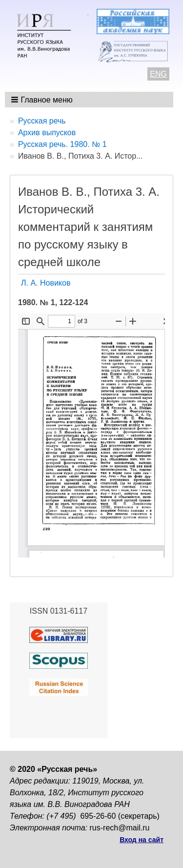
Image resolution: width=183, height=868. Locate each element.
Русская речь (42, 121)
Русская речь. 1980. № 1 (62, 144)
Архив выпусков (47, 133)
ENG (158, 74)
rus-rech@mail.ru (120, 828)
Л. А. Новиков (46, 283)
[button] (43, 100)
